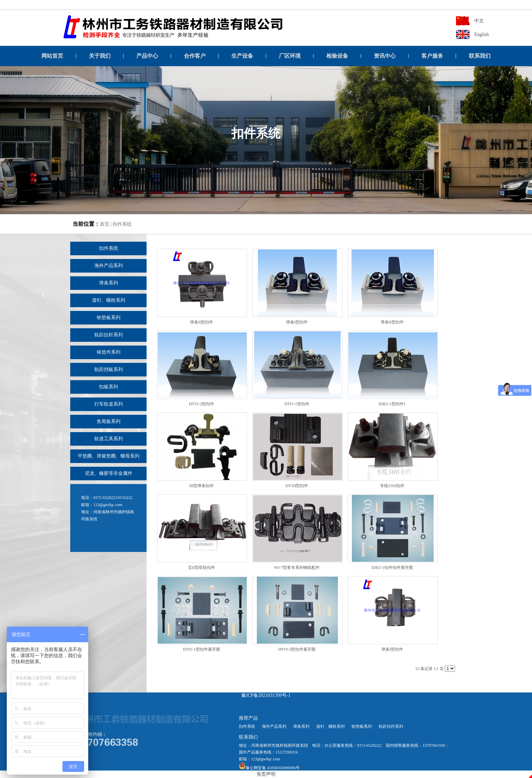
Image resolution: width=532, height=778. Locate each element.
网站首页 (52, 56)
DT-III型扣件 (297, 486)
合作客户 (195, 56)
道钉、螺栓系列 (109, 300)
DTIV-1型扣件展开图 (202, 649)
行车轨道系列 (109, 404)
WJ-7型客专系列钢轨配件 (297, 568)
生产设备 (242, 56)
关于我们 (100, 56)
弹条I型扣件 (297, 322)
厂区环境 (290, 56)
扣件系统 (122, 224)
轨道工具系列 (109, 439)
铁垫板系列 (109, 318)
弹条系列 (109, 283)
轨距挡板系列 (109, 369)
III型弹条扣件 (202, 486)
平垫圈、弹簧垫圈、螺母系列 (109, 456)
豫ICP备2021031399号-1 (266, 695)
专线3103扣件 (392, 486)
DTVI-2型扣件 (202, 404)
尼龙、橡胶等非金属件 (109, 473)
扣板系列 (109, 387)
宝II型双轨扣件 (202, 568)
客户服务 (432, 56)
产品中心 (147, 56)
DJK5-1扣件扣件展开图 (392, 568)
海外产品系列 (109, 266)
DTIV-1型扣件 (297, 404)
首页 (104, 224)
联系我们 (480, 56)
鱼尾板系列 (109, 421)
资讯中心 (385, 56)
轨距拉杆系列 (109, 335)
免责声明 (266, 774)
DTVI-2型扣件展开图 (297, 649)
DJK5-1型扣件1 (392, 404)
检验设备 (337, 56)
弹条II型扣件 (202, 322)
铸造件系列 (109, 352)
